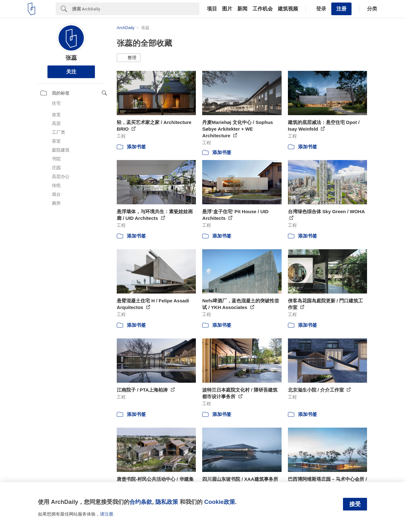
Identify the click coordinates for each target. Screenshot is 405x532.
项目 (212, 9)
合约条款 (141, 502)
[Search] (136, 9)
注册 (341, 9)
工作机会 (263, 9)
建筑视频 (288, 9)
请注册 (107, 514)
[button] (129, 58)
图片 (227, 9)
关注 (71, 72)
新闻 (242, 9)
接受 (355, 504)
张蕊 (71, 58)
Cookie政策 (219, 502)
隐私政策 (167, 502)
